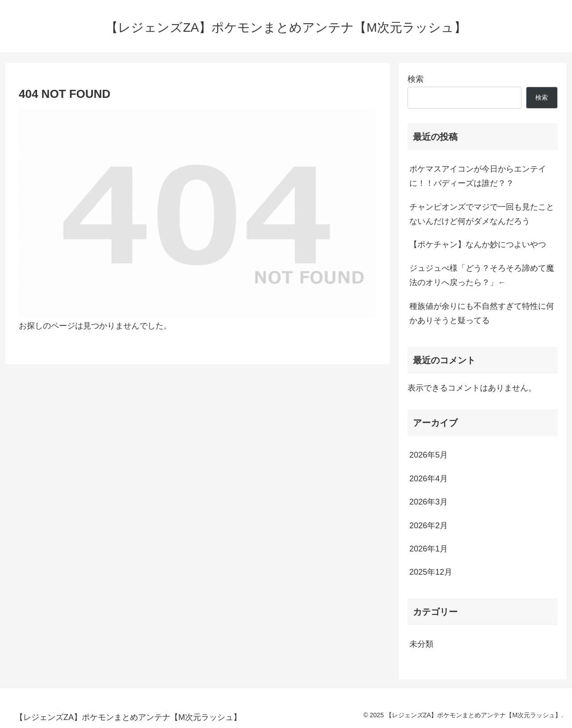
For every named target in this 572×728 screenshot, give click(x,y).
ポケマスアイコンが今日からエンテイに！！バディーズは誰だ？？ (478, 176)
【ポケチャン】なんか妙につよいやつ (478, 244)
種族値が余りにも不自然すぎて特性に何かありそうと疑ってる (482, 313)
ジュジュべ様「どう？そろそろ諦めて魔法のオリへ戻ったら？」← (482, 275)
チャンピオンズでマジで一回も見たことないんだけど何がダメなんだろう (482, 214)
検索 (416, 79)
